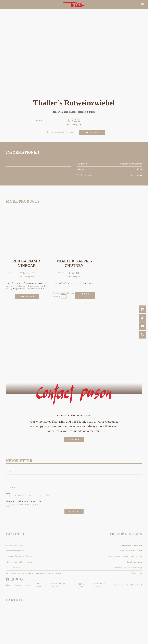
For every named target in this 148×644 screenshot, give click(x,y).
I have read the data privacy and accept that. (31, 495)
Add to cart (92, 132)
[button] (142, 5)
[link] (142, 39)
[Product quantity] (76, 132)
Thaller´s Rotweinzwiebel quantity (58, 132)
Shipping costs (76, 125)
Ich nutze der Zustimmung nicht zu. (27, 505)
